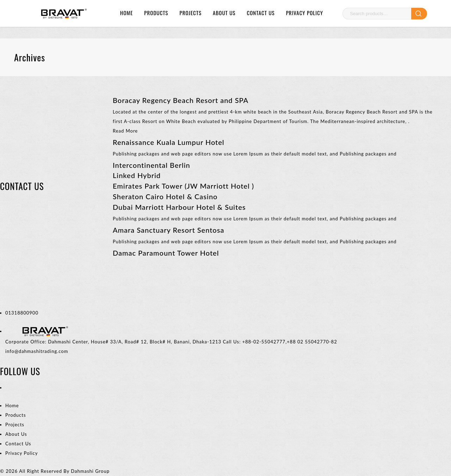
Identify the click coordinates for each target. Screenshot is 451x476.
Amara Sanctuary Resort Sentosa (168, 230)
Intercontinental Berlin (152, 165)
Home (127, 13)
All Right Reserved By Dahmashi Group (64, 471)
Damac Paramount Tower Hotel (166, 253)
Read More (125, 131)
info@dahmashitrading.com (37, 351)
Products (156, 13)
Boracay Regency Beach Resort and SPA (181, 100)
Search (419, 14)
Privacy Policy (305, 13)
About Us (224, 13)
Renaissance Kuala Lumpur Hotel (169, 142)
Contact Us (261, 13)
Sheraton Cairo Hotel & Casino (165, 196)
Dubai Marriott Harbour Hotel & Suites (179, 207)
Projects (190, 13)
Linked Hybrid (137, 175)
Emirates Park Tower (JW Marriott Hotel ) (183, 186)
